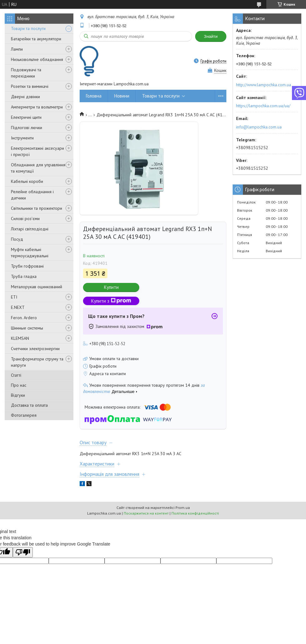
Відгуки (18, 395)
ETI (14, 297)
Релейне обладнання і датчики (32, 195)
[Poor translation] (23, 552)
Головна (94, 96)
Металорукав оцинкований (37, 287)
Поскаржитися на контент (146, 513)
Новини (122, 96)
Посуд (17, 239)
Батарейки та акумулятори (36, 39)
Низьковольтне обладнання (37, 59)
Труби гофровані (27, 266)
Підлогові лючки (27, 128)
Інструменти (22, 138)
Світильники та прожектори (37, 208)
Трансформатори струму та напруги (37, 362)
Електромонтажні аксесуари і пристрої (37, 151)
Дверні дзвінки (25, 97)
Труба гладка (24, 276)
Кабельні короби (27, 181)
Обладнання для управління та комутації (38, 168)
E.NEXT (18, 307)
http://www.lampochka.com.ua (264, 85)
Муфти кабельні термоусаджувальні (30, 253)
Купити (111, 287)
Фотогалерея (24, 415)
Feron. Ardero (24, 318)
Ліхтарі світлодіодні (30, 229)
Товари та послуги (28, 28)
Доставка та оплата (29, 405)
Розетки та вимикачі (30, 86)
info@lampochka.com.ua (259, 127)
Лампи (17, 49)
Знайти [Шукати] (211, 36)
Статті (16, 375)
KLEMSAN (20, 338)
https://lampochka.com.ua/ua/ (263, 106)
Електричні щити (26, 117)
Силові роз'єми (25, 219)
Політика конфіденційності (195, 513)
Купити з (111, 301)
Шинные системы (27, 328)
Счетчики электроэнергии (35, 349)
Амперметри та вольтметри (37, 107)
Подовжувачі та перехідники (26, 73)
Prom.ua (183, 508)
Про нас (19, 385)
